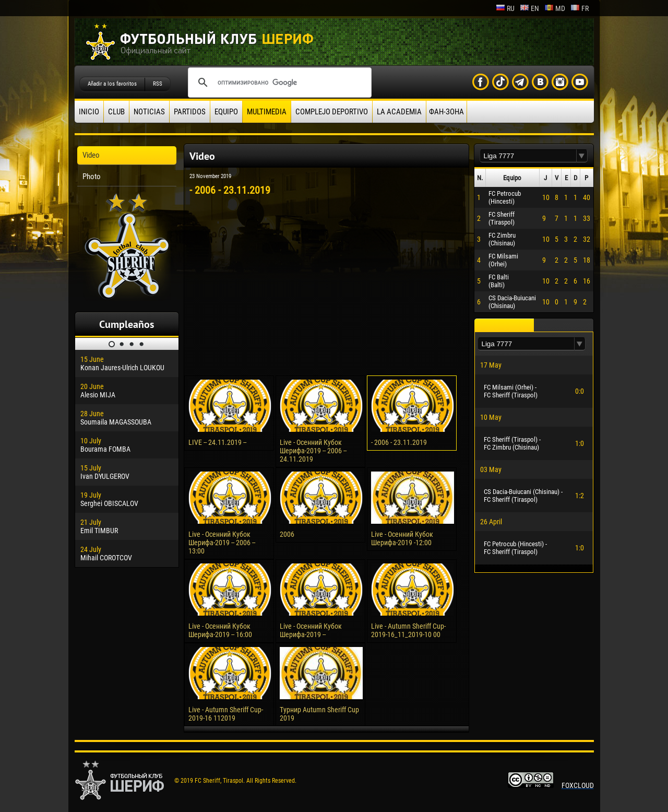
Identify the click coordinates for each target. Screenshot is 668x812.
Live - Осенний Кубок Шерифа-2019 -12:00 (402, 538)
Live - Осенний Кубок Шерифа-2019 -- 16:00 (220, 630)
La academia (399, 112)
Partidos (190, 112)
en (529, 8)
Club (116, 112)
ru (505, 8)
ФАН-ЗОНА (446, 112)
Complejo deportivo (332, 112)
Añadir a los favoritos (112, 84)
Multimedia (267, 112)
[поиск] (278, 83)
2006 (287, 534)
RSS (158, 84)
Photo (92, 176)
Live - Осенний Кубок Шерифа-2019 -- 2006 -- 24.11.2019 (313, 451)
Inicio (89, 112)
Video (91, 155)
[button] (582, 156)
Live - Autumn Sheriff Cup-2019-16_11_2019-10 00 (408, 630)
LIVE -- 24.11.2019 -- (217, 442)
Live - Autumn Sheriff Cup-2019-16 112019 (226, 714)
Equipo (226, 112)
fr (580, 8)
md (555, 8)
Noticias (149, 112)
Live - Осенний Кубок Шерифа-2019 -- (311, 630)
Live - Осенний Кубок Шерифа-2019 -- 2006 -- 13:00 (222, 543)
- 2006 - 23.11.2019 (399, 442)
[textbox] (528, 156)
